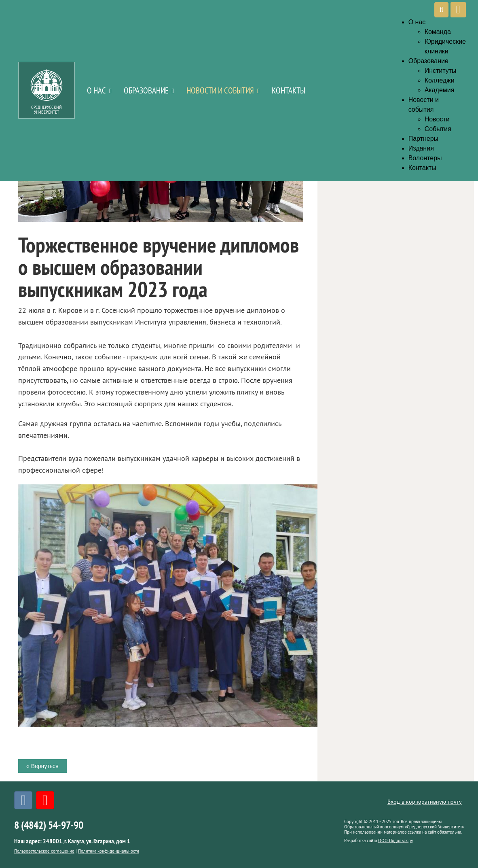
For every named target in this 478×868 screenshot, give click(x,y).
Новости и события (220, 90)
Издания (421, 148)
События (438, 129)
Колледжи (440, 80)
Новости (437, 119)
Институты (441, 71)
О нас (96, 90)
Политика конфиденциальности (109, 851)
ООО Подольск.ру (396, 840)
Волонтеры (425, 158)
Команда (438, 32)
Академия (440, 90)
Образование (146, 90)
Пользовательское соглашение (44, 851)
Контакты (289, 90)
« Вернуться (42, 766)
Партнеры (423, 139)
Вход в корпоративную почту (425, 802)
